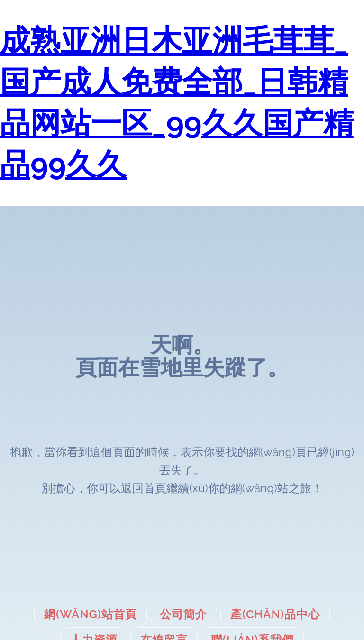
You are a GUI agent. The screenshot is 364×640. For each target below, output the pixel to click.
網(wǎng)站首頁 (91, 614)
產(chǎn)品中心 (275, 614)
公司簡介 (183, 614)
